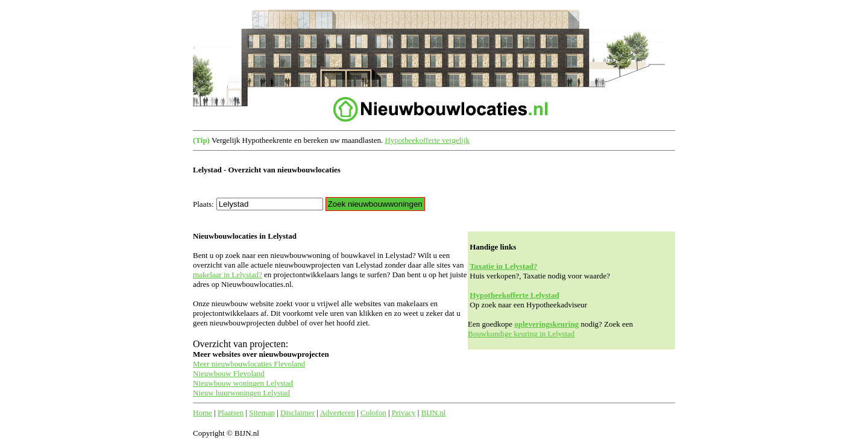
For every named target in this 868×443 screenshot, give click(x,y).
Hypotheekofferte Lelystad (514, 295)
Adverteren (337, 413)
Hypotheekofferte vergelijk (427, 140)
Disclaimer (297, 413)
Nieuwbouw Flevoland (229, 373)
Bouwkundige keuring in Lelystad (521, 334)
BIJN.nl (434, 413)
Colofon (373, 413)
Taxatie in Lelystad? (503, 266)
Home (203, 413)
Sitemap (262, 413)
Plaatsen (231, 413)
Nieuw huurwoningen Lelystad (241, 393)
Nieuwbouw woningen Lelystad (243, 383)
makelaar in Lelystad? (228, 275)
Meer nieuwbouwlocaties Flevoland (249, 364)
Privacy (404, 413)
